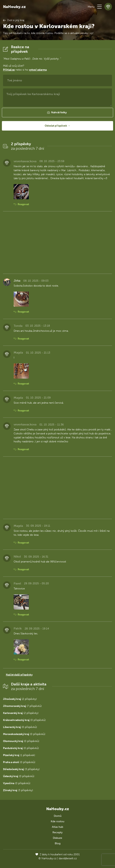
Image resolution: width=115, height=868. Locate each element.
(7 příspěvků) (22, 706)
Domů (58, 816)
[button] (99, 7)
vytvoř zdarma (38, 70)
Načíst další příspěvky (19, 675)
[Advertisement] (57, 243)
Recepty (57, 832)
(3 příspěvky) (21, 769)
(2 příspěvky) (20, 699)
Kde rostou (57, 821)
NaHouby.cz (14, 7)
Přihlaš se (9, 70)
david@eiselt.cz (68, 858)
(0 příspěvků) (24, 720)
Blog (58, 843)
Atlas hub (57, 827)
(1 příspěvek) (19, 755)
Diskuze (57, 838)
